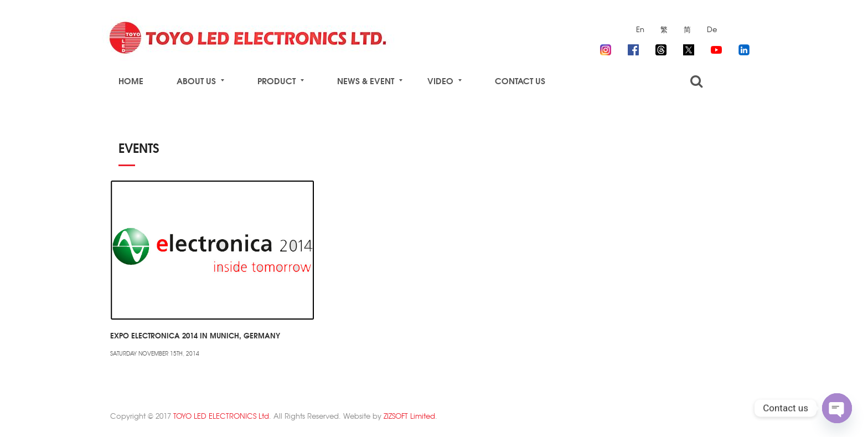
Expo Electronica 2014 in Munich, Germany (195, 335)
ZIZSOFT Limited (409, 416)
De (712, 29)
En (640, 29)
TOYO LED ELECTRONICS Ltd (221, 416)
